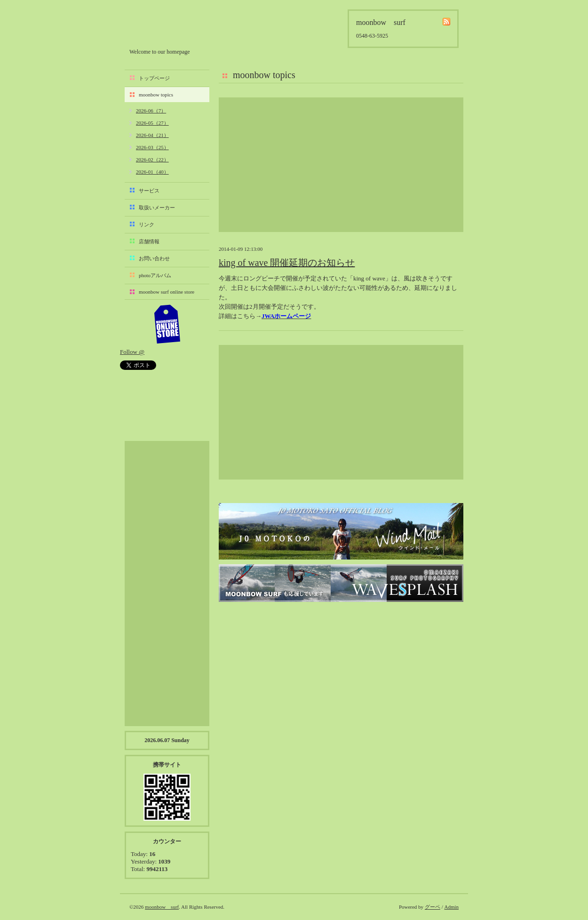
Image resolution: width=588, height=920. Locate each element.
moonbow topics (156, 95)
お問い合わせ (154, 258)
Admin (451, 907)
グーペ (433, 907)
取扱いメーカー (157, 208)
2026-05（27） (152, 123)
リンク (147, 224)
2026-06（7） (151, 111)
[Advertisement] (341, 165)
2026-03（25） (152, 147)
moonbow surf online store (167, 292)
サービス (149, 191)
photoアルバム (155, 275)
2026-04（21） (152, 135)
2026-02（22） (152, 160)
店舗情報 (149, 241)
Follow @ (132, 352)
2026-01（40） (152, 172)
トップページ (154, 78)
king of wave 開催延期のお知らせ (287, 263)
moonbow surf (180, 27)
